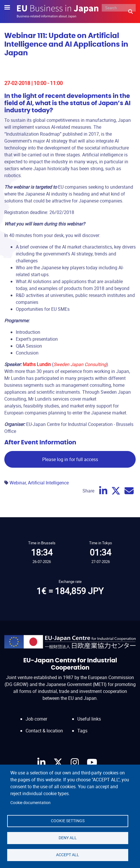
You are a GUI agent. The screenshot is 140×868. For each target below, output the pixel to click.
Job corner (36, 719)
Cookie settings (68, 821)
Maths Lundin (37, 364)
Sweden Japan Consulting (80, 364)
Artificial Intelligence (48, 483)
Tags (82, 731)
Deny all (68, 838)
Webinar (18, 483)
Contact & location (44, 731)
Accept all (68, 855)
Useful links (89, 719)
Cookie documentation (30, 803)
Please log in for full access (70, 459)
